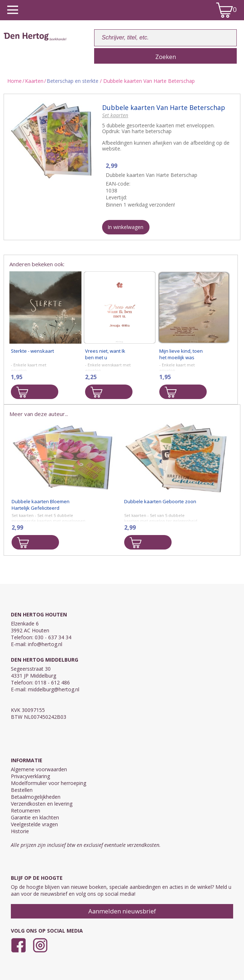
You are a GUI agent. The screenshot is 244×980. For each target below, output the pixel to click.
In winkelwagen (125, 227)
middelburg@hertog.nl (54, 689)
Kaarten (34, 81)
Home (14, 81)
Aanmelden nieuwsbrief (122, 911)
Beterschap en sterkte (73, 81)
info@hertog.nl (45, 644)
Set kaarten (115, 115)
